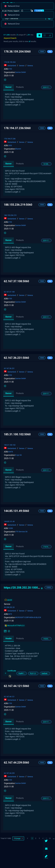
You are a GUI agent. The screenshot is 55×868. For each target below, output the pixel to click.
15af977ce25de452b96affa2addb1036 (22, 674)
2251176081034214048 (47, 87)
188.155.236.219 (10, 215)
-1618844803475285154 (47, 164)
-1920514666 (47, 639)
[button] (46, 18)
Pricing (10, 11)
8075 (10, 614)
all (29, 41)
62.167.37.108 (9, 292)
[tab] (28, 673)
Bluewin (18, 149)
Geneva (30, 66)
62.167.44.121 (9, 697)
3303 (10, 146)
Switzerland (12, 66)
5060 (42, 52)
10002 (49, 587)
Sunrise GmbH (21, 72)
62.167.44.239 (9, 773)
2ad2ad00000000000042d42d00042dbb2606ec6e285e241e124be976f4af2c (46, 674)
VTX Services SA (21, 532)
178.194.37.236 (10, 139)
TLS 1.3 (33, 674)
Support (16, 11)
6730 (10, 69)
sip (50, 52)
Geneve (22, 66)
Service (7, 604)
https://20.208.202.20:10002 (24, 588)
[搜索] (25, 18)
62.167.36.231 (9, 368)
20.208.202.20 (9, 607)
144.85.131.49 (9, 522)
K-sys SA (19, 455)
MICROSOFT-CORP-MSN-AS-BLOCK (28, 617)
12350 (11, 528)
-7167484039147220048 (47, 547)
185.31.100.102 (10, 445)
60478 (11, 452)
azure (10, 600)
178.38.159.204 (10, 62)
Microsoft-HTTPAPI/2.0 (14, 626)
